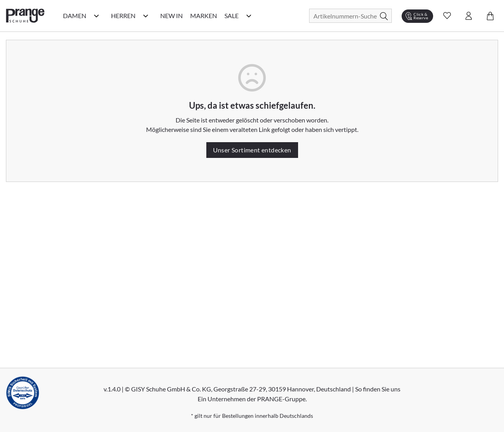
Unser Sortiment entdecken (252, 150)
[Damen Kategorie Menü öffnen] (96, 16)
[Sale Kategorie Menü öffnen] (249, 16)
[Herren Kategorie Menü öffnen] (146, 16)
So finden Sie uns (378, 389)
